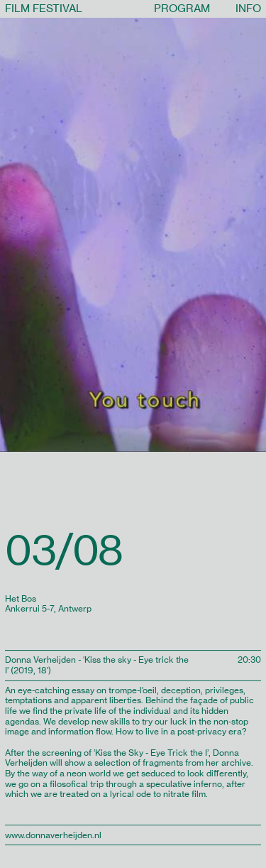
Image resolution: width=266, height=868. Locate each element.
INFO (248, 8)
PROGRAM (182, 8)
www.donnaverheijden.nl (53, 835)
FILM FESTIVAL (44, 8)
